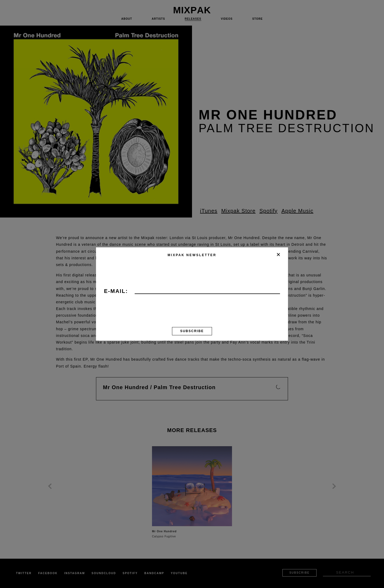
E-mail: (116, 291)
